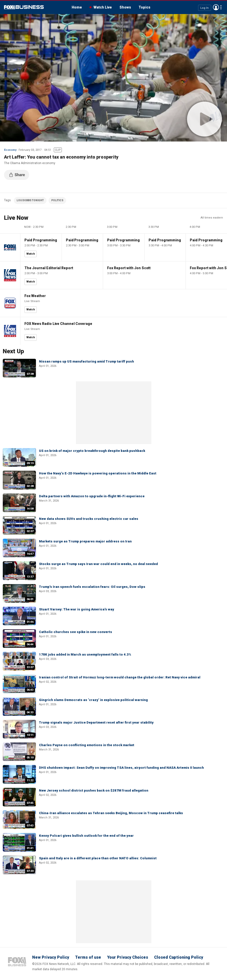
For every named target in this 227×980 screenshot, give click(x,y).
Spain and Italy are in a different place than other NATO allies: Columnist (98, 858)
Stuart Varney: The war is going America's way (77, 609)
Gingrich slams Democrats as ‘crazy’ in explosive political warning (93, 700)
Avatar (216, 7)
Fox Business (24, 7)
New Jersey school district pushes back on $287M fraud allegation (94, 790)
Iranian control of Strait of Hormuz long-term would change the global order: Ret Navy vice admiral (120, 677)
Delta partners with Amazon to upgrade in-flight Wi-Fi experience (92, 496)
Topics (144, 7)
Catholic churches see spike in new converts (76, 632)
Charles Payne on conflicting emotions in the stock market (87, 745)
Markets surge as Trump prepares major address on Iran (85, 541)
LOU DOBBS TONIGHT (30, 200)
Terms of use (88, 957)
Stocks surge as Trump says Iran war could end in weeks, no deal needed (98, 564)
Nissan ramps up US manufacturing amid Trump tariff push (86, 361)
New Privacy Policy (51, 957)
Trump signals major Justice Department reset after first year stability (96, 722)
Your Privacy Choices (128, 957)
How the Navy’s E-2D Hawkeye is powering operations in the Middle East (98, 473)
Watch (31, 254)
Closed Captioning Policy (179, 957)
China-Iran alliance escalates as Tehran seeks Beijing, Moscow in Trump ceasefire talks (111, 813)
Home (77, 7)
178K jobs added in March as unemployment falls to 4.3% (85, 654)
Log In (205, 8)
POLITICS (57, 200)
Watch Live (103, 7)
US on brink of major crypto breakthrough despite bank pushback (92, 451)
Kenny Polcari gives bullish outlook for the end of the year (86, 836)
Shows (125, 7)
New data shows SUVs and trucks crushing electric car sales (89, 519)
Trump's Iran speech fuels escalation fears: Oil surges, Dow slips (92, 587)
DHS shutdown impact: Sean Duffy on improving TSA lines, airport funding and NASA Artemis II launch (121, 768)
